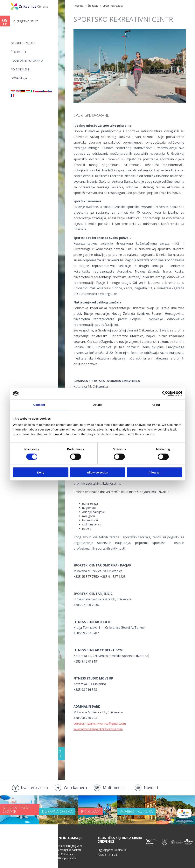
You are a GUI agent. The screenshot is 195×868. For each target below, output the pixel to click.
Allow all (154, 472)
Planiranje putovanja (27, 61)
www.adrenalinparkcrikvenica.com (98, 729)
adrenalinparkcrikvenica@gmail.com (100, 723)
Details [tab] (98, 405)
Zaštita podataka (66, 858)
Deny (41, 472)
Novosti (151, 788)
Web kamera (75, 788)
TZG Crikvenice (64, 854)
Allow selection (97, 472)
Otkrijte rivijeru (23, 43)
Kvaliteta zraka (34, 788)
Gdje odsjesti (20, 69)
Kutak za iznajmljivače (69, 846)
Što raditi (18, 52)
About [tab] (156, 405)
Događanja (19, 78)
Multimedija (114, 788)
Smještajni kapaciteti (68, 850)
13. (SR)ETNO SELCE (25, 21)
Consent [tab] (39, 405)
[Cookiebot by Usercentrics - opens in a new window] (165, 394)
